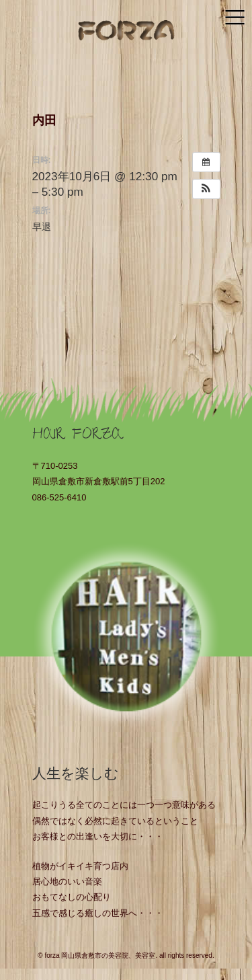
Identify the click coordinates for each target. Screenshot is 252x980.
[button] (206, 189)
